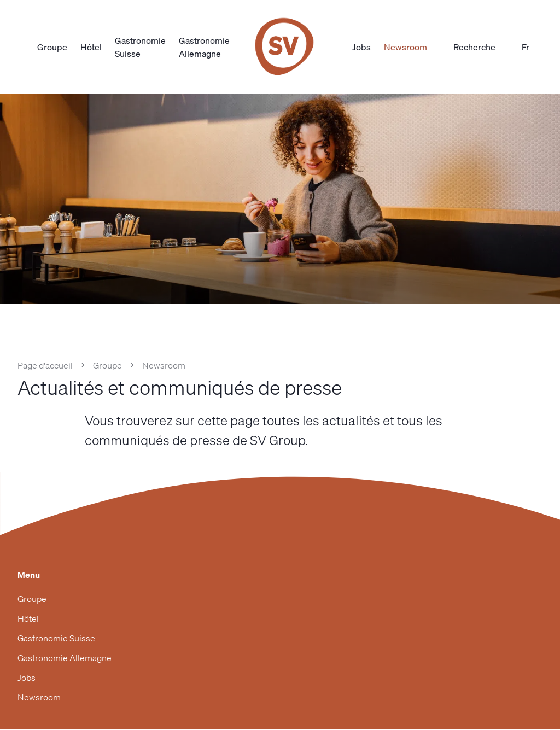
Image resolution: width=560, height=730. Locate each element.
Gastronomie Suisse (140, 47)
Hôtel (91, 47)
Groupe (52, 47)
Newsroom (406, 47)
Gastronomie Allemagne (204, 47)
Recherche (481, 47)
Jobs (361, 47)
